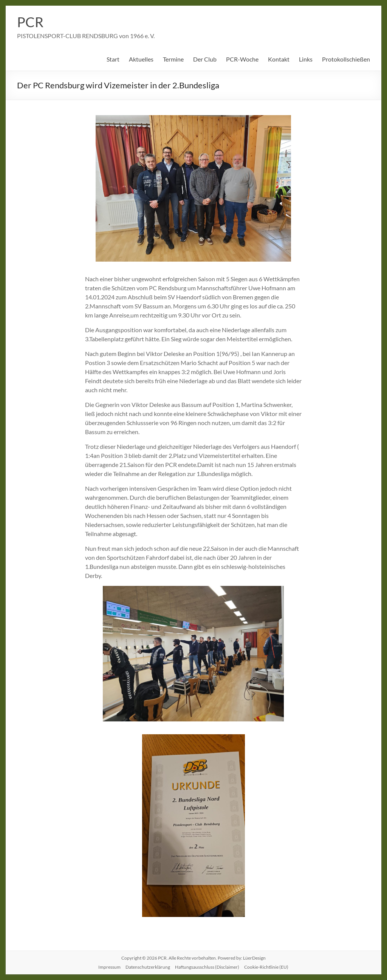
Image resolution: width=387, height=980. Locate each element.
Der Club (205, 59)
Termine (173, 59)
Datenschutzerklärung (148, 967)
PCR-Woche (242, 59)
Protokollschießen (346, 59)
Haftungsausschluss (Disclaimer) (207, 967)
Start (113, 59)
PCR (30, 22)
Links (306, 59)
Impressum (109, 967)
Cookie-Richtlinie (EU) (266, 967)
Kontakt (279, 59)
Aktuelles (141, 59)
